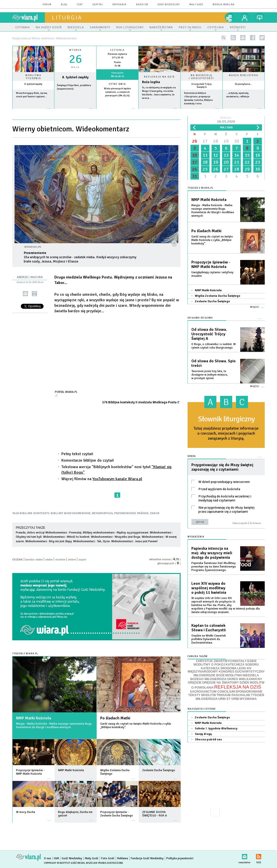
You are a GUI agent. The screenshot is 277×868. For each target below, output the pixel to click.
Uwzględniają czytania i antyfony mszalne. (212, 274)
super (82, 559)
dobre (72, 559)
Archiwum (255, 523)
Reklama (123, 858)
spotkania (119, 5)
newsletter (243, 38)
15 (247, 155)
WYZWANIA (248, 699)
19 (216, 162)
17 (195, 162)
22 (247, 162)
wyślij (25, 294)
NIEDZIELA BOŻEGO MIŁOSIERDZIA (224, 677)
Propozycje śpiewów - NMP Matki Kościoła (211, 264)
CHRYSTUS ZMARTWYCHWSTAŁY (221, 661)
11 (205, 155)
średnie (60, 559)
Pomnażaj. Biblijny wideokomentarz (92, 533)
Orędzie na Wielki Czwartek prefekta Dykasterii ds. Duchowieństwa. (209, 639)
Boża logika (151, 82)
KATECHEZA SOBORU (242, 665)
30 (237, 141)
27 (205, 141)
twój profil (245, 18)
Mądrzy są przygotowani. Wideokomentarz (144, 533)
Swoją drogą (203, 734)
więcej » (33, 111)
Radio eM (142, 5)
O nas (47, 858)
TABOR (155, 513)
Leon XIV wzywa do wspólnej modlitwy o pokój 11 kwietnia (209, 588)
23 (258, 162)
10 (195, 155)
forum (47, 5)
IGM (56, 858)
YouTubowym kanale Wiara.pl (117, 479)
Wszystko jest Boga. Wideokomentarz (139, 537)
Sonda (192, 456)
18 (205, 162)
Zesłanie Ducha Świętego (212, 301)
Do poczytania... (244, 84)
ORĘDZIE (195, 683)
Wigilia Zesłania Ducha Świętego (218, 296)
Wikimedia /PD (33, 247)
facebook (253, 38)
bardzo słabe (34, 559)
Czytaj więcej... (159, 111)
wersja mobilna (224, 5)
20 (226, 162)
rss (233, 38)
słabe (49, 559)
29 (226, 141)
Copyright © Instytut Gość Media (64, 863)
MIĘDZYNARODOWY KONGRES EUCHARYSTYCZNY (226, 672)
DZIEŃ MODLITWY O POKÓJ (225, 663)
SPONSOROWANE (249, 692)
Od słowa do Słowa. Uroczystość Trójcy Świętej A (209, 334)
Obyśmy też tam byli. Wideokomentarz (40, 537)
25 (205, 169)
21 (237, 162)
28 (216, 141)
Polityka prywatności (180, 858)
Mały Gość (196, 5)
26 (195, 141)
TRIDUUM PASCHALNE (233, 695)
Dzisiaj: (226, 120)
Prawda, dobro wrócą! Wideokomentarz (41, 533)
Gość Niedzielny (169, 5)
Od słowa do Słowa (200, 318)
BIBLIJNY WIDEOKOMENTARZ (71, 513)
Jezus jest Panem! (146, 541)
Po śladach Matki (115, 718)
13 (226, 155)
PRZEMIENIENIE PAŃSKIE (131, 513)
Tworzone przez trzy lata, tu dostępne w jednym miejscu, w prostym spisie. (210, 375)
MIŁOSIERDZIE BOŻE (209, 675)
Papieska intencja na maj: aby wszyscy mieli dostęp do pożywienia (212, 553)
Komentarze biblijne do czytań (88, 460)
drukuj (34, 294)
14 (237, 155)
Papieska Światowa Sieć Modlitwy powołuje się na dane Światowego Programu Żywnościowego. (214, 567)
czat (80, 5)
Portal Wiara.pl (66, 392)
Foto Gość (108, 858)
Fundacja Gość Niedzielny (147, 858)
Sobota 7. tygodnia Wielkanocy (216, 729)
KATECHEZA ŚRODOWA (219, 668)
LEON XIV (244, 668)
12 (216, 155)
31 (195, 176)
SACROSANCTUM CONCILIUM (212, 692)
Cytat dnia (117, 84)
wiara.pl (29, 18)
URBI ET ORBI (229, 699)
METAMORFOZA (102, 513)
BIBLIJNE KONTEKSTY (35, 513)
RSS (259, 856)
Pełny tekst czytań (77, 454)
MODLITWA (234, 675)
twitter (262, 38)
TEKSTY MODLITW (202, 695)
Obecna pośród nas (208, 740)
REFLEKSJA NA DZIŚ (238, 687)
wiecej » (75, 111)
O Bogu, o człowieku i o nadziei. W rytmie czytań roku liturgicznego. (214, 346)
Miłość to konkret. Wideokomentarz (90, 537)
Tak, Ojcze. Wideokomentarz (115, 541)
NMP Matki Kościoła (34, 718)
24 (195, 169)
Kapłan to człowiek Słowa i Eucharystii (209, 628)
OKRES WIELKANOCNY (244, 679)
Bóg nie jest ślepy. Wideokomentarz (72, 541)
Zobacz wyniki (240, 523)
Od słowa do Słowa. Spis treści (214, 363)
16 (258, 155)
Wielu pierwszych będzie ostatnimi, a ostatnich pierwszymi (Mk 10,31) (117, 92)
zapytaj (98, 5)
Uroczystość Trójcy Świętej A (201, 86)
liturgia (67, 18)
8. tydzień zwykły (33, 84)
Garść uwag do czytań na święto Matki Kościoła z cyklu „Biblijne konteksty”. (136, 726)
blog (64, 5)
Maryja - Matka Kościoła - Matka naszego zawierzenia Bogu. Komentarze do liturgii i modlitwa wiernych (54, 726)
